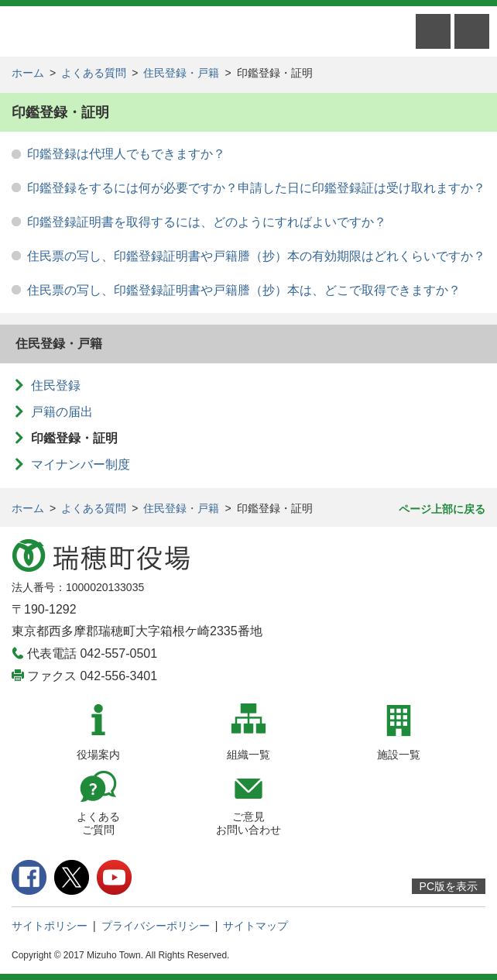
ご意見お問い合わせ (248, 823)
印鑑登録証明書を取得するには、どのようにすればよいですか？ (207, 222)
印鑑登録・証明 (74, 438)
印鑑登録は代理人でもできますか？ (126, 154)
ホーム (28, 73)
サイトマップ (255, 926)
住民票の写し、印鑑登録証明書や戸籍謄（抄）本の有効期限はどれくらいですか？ (256, 256)
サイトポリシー (50, 926)
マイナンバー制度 (81, 464)
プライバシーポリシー (156, 926)
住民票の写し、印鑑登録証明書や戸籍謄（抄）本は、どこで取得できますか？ (244, 290)
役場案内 (98, 755)
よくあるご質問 (98, 823)
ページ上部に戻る (442, 509)
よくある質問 (94, 73)
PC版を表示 (449, 886)
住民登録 (56, 385)
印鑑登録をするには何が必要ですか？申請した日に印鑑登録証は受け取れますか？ (256, 188)
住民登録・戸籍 (181, 73)
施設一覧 (399, 755)
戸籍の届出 (62, 412)
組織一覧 (248, 755)
